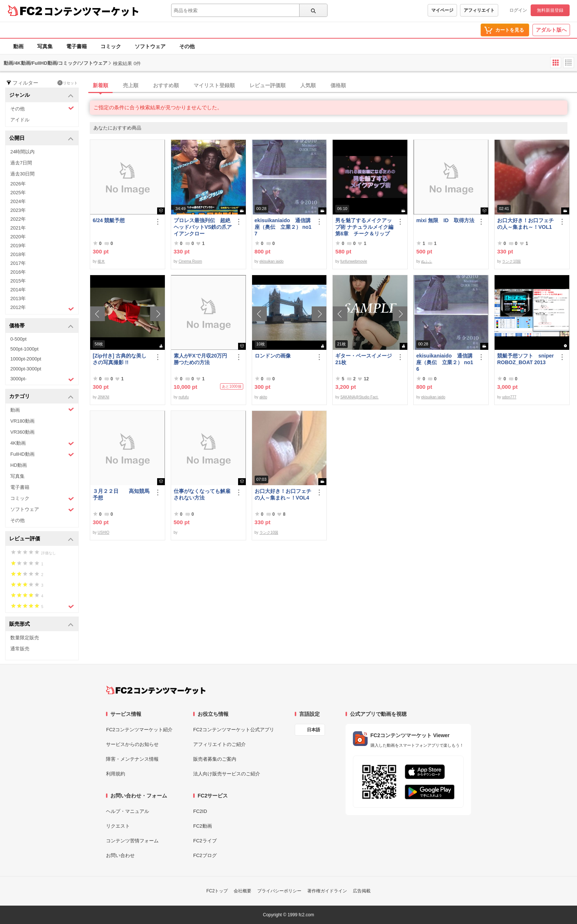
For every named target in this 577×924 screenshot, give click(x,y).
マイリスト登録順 (214, 85)
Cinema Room (190, 261)
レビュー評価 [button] (41, 539)
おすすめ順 (166, 85)
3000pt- (42, 379)
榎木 (101, 261)
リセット (68, 83)
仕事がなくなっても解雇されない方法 (202, 494)
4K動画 (42, 443)
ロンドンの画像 (273, 356)
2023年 (18, 210)
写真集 (45, 46)
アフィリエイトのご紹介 (220, 744)
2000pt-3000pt (26, 369)
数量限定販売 (25, 638)
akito (263, 397)
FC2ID (200, 811)
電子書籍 (77, 46)
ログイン (518, 10)
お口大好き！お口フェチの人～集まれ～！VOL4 (283, 494)
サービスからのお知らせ (132, 744)
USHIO (103, 532)
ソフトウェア (150, 46)
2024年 (18, 201)
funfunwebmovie (354, 261)
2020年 (18, 237)
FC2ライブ (205, 841)
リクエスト (118, 826)
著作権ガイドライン (327, 891)
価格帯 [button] (41, 326)
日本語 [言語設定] (314, 730)
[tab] (333, 86)
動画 (18, 46)
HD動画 (19, 465)
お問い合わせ (120, 855)
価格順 (338, 85)
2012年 (42, 308)
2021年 (18, 228)
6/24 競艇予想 (109, 220)
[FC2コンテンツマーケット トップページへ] (156, 690)
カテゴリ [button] (41, 397)
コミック (111, 46)
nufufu (184, 397)
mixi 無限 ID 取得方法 (445, 220)
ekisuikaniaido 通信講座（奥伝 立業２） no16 (445, 362)
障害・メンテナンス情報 (132, 759)
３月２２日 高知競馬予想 (121, 494)
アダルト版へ (551, 30)
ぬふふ (426, 261)
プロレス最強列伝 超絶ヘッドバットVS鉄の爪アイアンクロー (203, 227)
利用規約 (116, 774)
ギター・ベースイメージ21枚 (364, 359)
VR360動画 (22, 432)
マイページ (442, 10)
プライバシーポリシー (279, 891)
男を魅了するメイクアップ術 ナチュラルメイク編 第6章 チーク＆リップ (364, 227)
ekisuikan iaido (272, 261)
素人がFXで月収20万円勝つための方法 (200, 359)
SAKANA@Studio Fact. (360, 397)
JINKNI (103, 397)
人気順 (308, 85)
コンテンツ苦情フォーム (132, 841)
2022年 (18, 219)
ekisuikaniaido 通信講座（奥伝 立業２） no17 (283, 227)
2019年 (18, 246)
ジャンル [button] (41, 95)
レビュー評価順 (268, 85)
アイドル (20, 120)
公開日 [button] (41, 138)
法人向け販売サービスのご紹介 (227, 774)
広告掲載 (362, 891)
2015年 (18, 281)
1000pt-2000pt (26, 359)
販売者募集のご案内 (215, 759)
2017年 (18, 263)
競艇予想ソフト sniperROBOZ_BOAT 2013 (525, 359)
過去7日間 (21, 163)
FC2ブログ (205, 855)
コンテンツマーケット (92, 11)
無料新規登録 (550, 10)
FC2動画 (203, 826)
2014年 (18, 290)
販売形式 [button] (41, 624)
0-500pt (18, 339)
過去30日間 (22, 174)
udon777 (509, 397)
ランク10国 (511, 261)
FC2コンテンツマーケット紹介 (139, 730)
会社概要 (243, 891)
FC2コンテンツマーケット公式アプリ (234, 730)
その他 (187, 46)
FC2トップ (217, 891)
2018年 (18, 254)
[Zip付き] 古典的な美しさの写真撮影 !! (120, 359)
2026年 (18, 184)
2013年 (18, 298)
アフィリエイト (479, 10)
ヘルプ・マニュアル (128, 811)
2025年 (18, 193)
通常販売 (20, 649)
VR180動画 (22, 421)
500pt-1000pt (24, 349)
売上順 (131, 85)
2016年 (18, 272)
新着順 (100, 85)
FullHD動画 (42, 454)
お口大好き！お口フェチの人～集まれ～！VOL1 (525, 224)
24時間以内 (22, 152)
